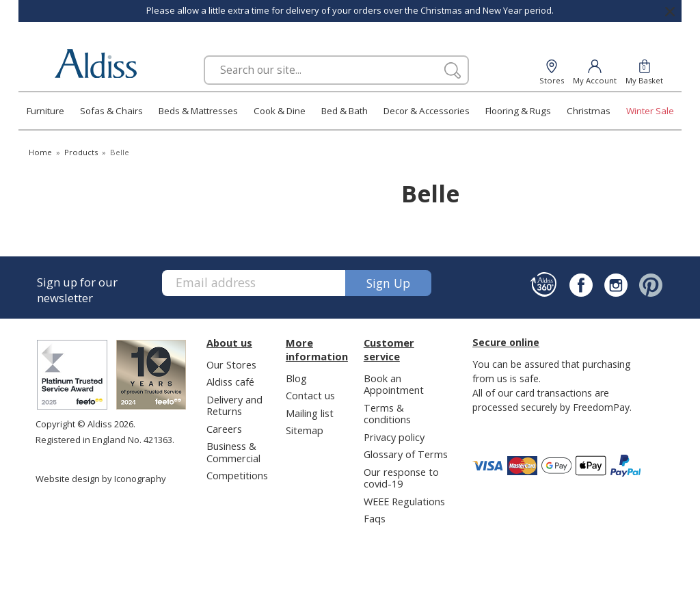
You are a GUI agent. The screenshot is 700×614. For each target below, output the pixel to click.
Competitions (237, 475)
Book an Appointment (394, 384)
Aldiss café (230, 382)
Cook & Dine (280, 111)
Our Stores (231, 364)
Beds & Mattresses (198, 111)
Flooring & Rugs (518, 111)
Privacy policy (394, 437)
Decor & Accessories (427, 111)
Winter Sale (650, 111)
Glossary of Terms (406, 454)
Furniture (45, 111)
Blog (296, 378)
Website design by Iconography (101, 479)
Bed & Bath (345, 111)
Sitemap (305, 430)
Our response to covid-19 (401, 478)
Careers (224, 429)
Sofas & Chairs (111, 111)
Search (204, 55)
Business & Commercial (233, 452)
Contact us (310, 395)
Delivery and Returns (234, 405)
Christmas (589, 111)
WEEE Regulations (404, 501)
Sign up (388, 283)
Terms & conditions (387, 413)
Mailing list (310, 413)
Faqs (375, 518)
